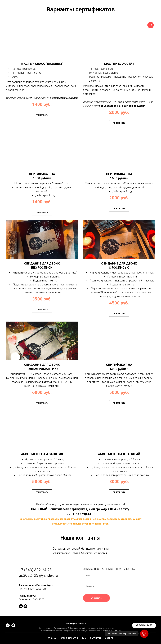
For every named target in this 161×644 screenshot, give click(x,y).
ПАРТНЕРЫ (95, 638)
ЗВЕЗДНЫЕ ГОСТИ (69, 638)
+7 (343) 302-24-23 (35, 570)
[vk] (21, 606)
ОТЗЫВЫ (52, 638)
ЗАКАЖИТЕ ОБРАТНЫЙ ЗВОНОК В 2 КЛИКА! (109, 569)
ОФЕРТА (109, 638)
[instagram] (25, 606)
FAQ (84, 638)
